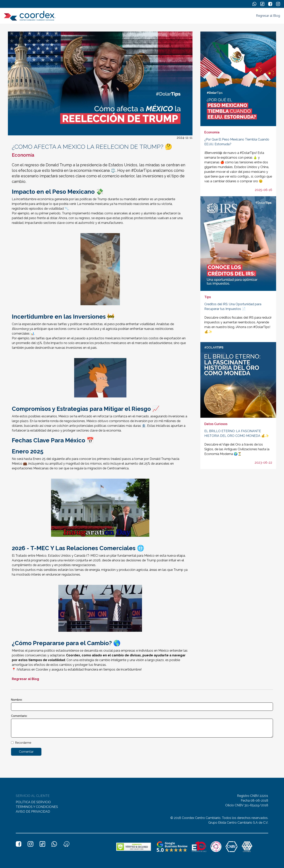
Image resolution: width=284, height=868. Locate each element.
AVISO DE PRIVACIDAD (33, 812)
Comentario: (19, 716)
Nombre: (17, 700)
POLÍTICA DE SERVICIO (33, 802)
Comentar (26, 752)
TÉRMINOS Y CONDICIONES (37, 807)
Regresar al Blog (268, 16)
